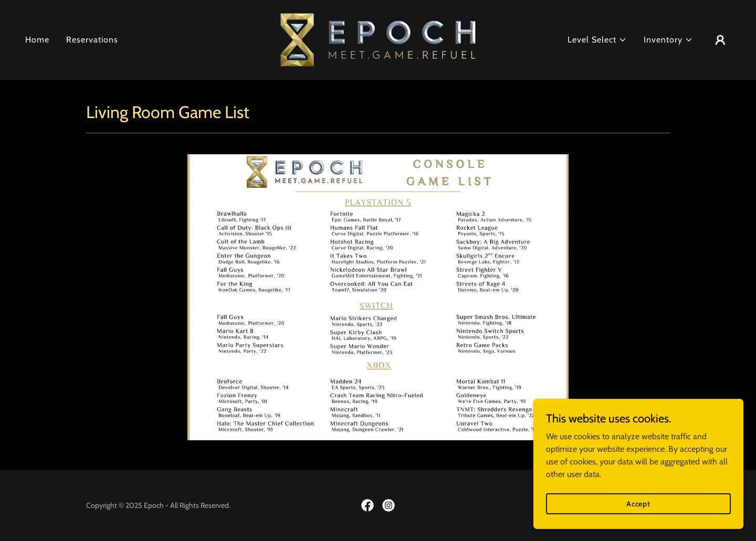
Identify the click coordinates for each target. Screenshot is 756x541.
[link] (378, 39)
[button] (597, 40)
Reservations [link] (92, 40)
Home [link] (37, 40)
